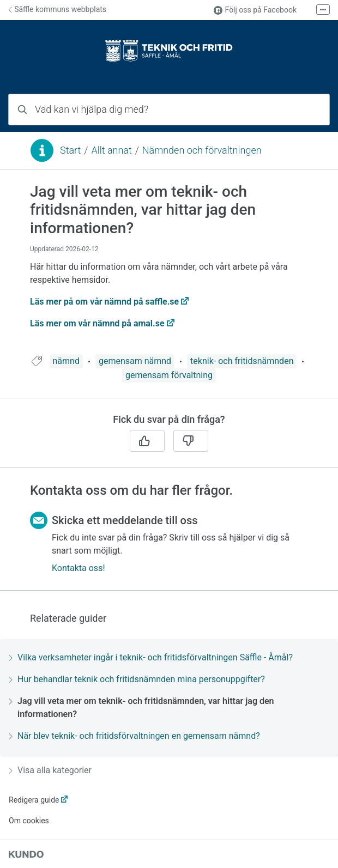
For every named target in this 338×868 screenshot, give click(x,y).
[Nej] (191, 441)
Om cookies (29, 821)
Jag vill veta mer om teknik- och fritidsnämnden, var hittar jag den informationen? (141, 708)
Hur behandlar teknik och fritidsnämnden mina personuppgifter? (137, 679)
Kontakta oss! (79, 568)
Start (70, 150)
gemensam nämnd (135, 361)
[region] (169, 268)
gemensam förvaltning (169, 375)
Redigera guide (34, 800)
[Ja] (147, 441)
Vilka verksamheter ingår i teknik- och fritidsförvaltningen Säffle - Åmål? (151, 657)
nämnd (66, 361)
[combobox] (169, 110)
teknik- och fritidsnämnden (242, 361)
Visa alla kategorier (50, 770)
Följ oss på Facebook (255, 10)
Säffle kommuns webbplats (57, 9)
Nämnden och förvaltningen (202, 150)
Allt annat (111, 150)
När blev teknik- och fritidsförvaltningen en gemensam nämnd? (134, 736)
